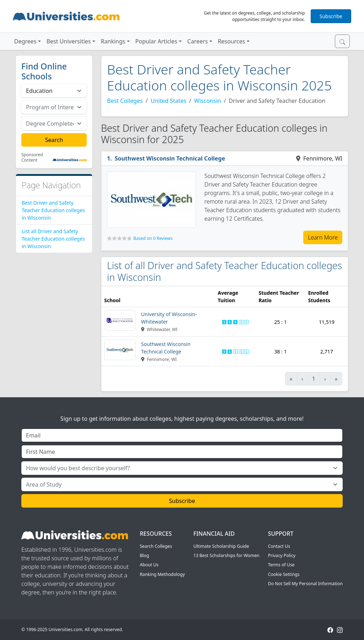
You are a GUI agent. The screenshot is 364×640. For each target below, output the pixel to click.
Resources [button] (232, 41)
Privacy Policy (282, 555)
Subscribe (331, 16)
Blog (144, 555)
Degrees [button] (25, 41)
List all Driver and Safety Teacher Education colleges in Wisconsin (53, 239)
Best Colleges (125, 101)
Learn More (323, 237)
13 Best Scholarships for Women (226, 555)
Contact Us (279, 546)
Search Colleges (156, 546)
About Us (149, 565)
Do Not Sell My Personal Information (305, 584)
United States (169, 101)
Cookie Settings (284, 574)
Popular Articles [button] (156, 41)
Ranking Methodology (162, 574)
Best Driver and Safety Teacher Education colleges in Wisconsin (53, 210)
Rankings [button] (113, 41)
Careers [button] (198, 41)
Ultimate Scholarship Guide (221, 546)
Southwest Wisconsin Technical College (170, 158)
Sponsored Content (32, 158)
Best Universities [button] (69, 41)
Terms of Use (281, 565)
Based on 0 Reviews (153, 238)
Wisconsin (208, 101)
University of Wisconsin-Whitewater (169, 318)
